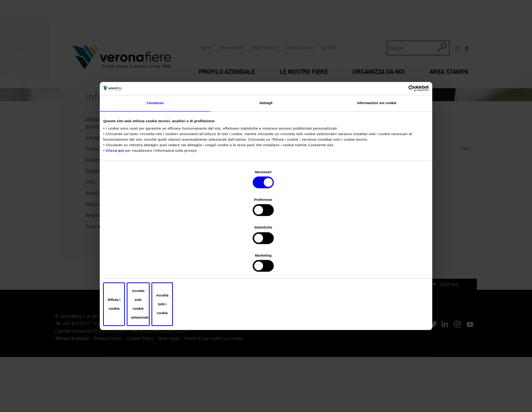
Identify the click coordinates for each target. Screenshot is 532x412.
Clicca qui (117, 208)
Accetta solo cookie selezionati (266, 262)
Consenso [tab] (155, 161)
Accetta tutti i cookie (374, 262)
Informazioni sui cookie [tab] (377, 161)
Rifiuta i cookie (158, 262)
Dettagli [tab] (266, 161)
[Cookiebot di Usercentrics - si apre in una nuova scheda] (395, 144)
